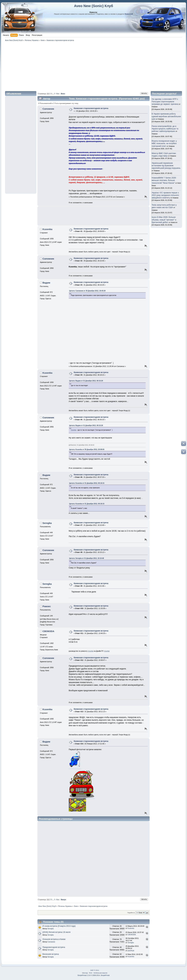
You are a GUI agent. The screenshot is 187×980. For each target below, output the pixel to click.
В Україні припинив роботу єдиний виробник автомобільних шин (166, 116)
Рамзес (47, 606)
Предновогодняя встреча (54, 947)
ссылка (74, 430)
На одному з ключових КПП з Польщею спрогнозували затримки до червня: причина (165, 102)
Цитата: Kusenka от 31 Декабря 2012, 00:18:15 (87, 483)
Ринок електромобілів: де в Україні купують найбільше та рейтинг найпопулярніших (165, 129)
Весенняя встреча (51, 954)
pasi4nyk (131, 951)
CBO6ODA (48, 631)
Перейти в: (131, 913)
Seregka (47, 523)
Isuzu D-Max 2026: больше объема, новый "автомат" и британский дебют (164, 220)
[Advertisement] (93, 66)
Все (58, 94)
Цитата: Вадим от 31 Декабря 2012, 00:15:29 (86, 381)
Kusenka (47, 229)
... (53, 94)
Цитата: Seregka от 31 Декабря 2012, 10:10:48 (87, 558)
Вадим (46, 283)
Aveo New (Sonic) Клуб (93, 6)
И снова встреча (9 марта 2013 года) (59, 926)
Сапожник (48, 109)
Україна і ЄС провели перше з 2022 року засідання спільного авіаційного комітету (165, 195)
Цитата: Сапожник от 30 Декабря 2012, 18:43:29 (87, 291)
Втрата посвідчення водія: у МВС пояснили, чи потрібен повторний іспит (164, 143)
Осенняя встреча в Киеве (54, 939)
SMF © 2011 (95, 970)
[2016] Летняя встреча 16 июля (56, 932)
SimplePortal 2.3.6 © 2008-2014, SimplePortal (94, 975)
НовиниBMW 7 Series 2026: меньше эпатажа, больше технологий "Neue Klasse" (164, 180)
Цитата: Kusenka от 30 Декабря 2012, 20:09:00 (87, 449)
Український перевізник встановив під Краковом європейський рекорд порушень (166, 166)
